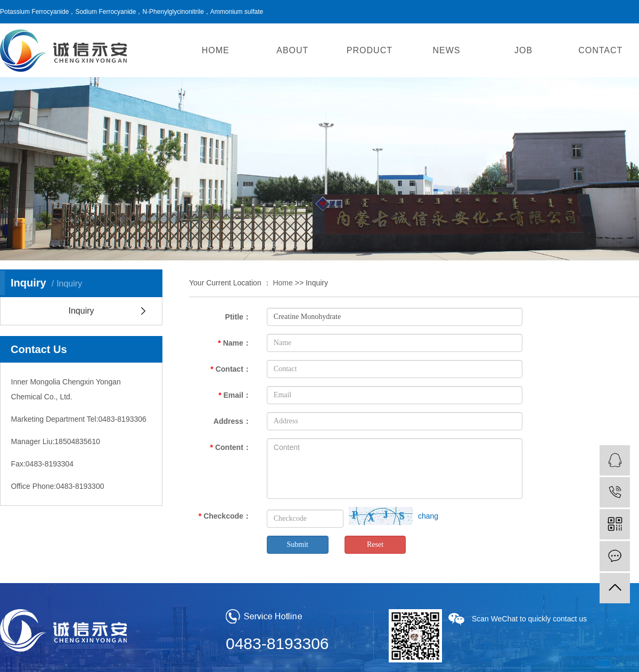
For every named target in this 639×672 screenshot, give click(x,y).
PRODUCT (370, 50)
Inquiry (81, 311)
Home (282, 283)
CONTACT (600, 50)
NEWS (447, 50)
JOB (523, 50)
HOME (216, 50)
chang (428, 516)
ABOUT (292, 50)
